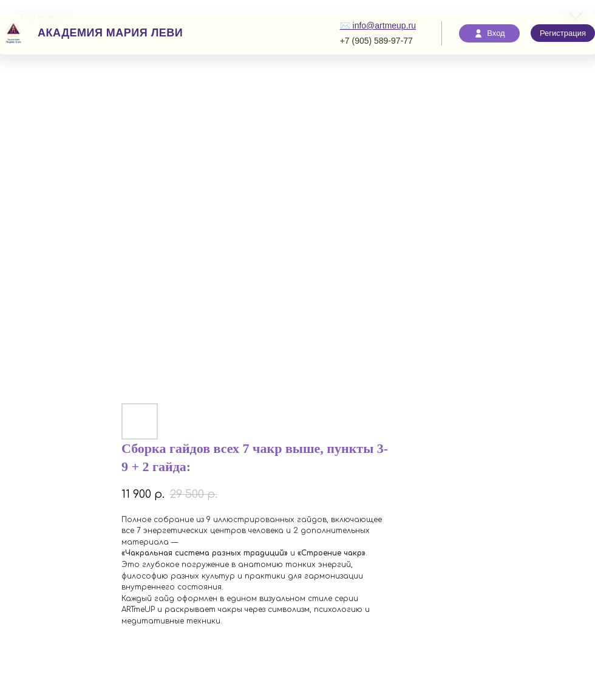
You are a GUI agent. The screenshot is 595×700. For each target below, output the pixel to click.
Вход (489, 33)
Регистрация (563, 33)
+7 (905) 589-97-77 (376, 41)
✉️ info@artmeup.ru (378, 25)
